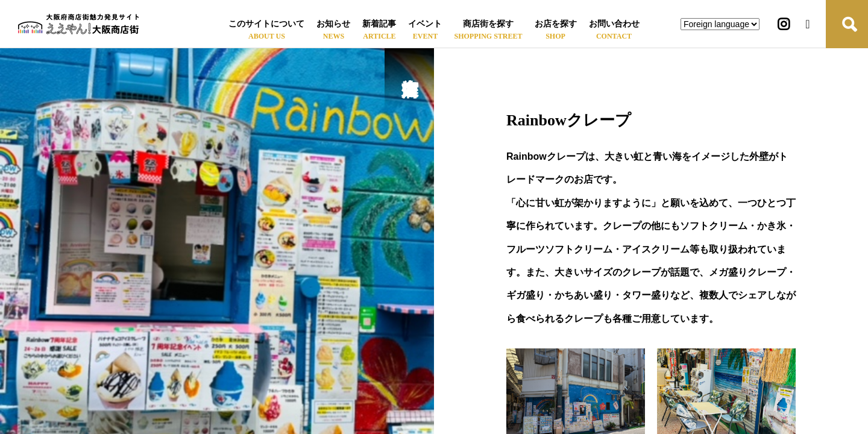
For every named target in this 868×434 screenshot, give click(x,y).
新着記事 (379, 24)
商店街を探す (488, 24)
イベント (425, 24)
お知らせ (333, 24)
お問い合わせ (614, 24)
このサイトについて (266, 24)
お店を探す (556, 24)
